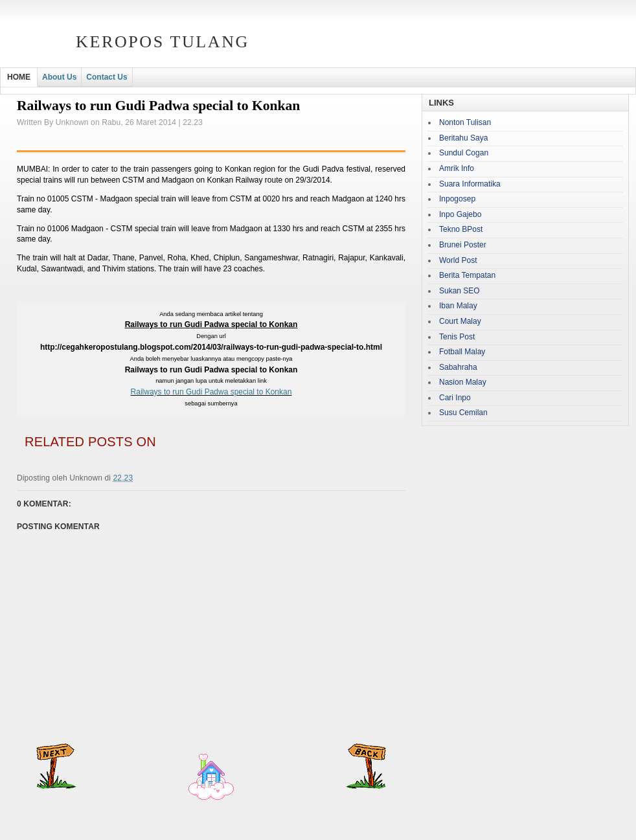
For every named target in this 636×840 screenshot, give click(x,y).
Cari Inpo (455, 398)
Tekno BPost (461, 229)
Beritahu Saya (463, 138)
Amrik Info (457, 168)
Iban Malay (458, 306)
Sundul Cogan (464, 153)
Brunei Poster (463, 245)
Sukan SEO (460, 291)
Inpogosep (457, 199)
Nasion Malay (463, 382)
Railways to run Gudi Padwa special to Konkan (211, 392)
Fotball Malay (462, 352)
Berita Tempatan (467, 275)
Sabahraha (458, 367)
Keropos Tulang (163, 42)
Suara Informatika (470, 184)
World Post (458, 260)
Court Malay (460, 321)
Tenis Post (457, 337)
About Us (59, 77)
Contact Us (107, 77)
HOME (19, 77)
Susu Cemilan (463, 413)
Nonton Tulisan (465, 122)
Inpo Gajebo (460, 214)
